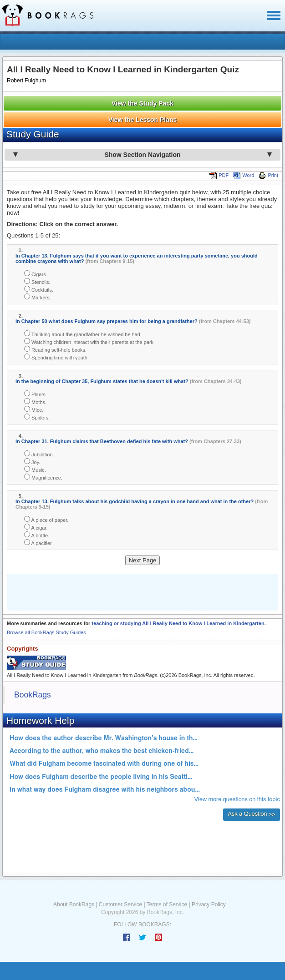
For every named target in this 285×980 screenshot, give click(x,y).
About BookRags (74, 904)
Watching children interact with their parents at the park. (89, 341)
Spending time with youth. (56, 357)
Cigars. (36, 274)
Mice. (34, 409)
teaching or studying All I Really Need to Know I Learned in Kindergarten (178, 623)
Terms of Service (167, 904)
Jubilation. (39, 454)
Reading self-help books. (55, 349)
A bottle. (37, 535)
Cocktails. (39, 289)
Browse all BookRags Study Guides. (47, 632)
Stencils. (37, 281)
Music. (35, 469)
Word (244, 175)
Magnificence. (43, 477)
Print (268, 175)
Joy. (32, 462)
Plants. (36, 394)
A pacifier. (38, 543)
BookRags (33, 695)
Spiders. (37, 417)
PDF (219, 175)
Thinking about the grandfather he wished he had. (83, 334)
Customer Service (120, 904)
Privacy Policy (209, 904)
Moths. (35, 402)
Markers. (38, 297)
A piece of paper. (46, 519)
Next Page (143, 560)
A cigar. (36, 527)
